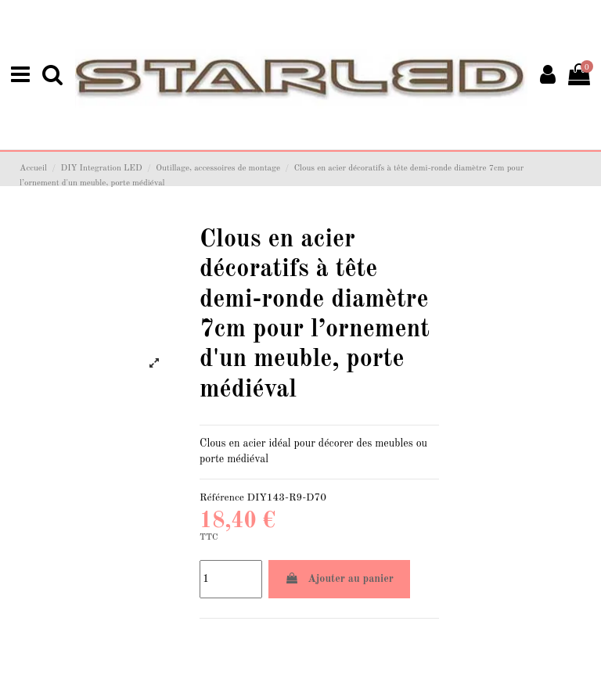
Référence (222, 496)
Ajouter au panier (339, 577)
